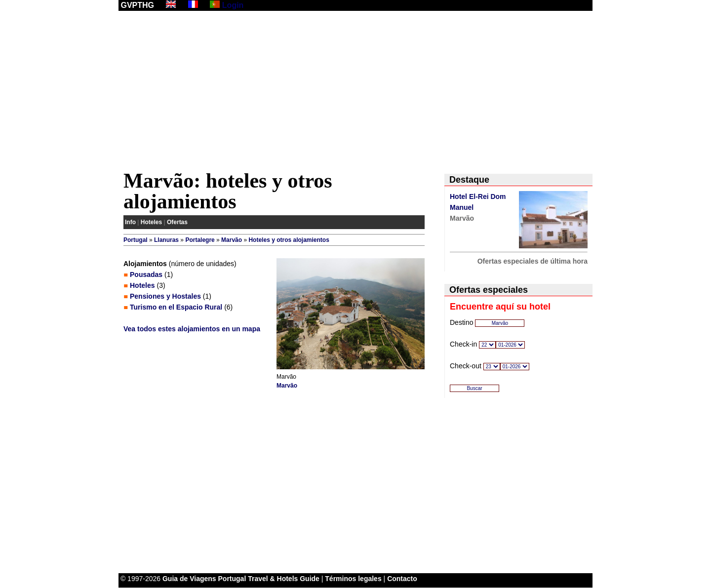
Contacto (402, 579)
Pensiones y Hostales (165, 296)
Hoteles (151, 222)
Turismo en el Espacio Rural (176, 307)
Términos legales (353, 579)
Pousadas (146, 274)
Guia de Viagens (189, 579)
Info (130, 222)
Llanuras (166, 240)
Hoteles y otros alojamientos (289, 240)
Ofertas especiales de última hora (533, 261)
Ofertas (177, 222)
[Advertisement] (355, 92)
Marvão (232, 240)
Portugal (136, 240)
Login (233, 5)
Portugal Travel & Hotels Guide (269, 579)
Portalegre (200, 240)
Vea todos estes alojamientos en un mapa (192, 329)
